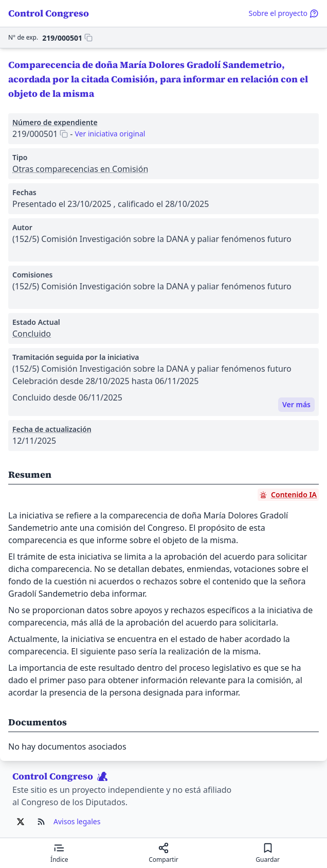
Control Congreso (49, 13)
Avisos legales (77, 821)
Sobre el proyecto (284, 13)
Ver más (296, 404)
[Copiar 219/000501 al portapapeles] (67, 38)
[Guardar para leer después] (268, 853)
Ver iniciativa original (110, 134)
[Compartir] (164, 853)
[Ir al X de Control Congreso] (21, 822)
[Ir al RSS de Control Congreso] (41, 822)
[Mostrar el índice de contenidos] (59, 853)
